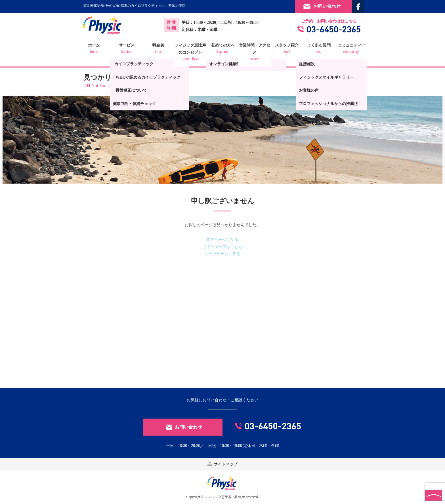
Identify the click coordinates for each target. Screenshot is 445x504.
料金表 (159, 49)
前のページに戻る (222, 240)
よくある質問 (317, 49)
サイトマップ (222, 464)
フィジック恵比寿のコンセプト (191, 53)
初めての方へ (222, 49)
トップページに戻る (222, 254)
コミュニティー (349, 49)
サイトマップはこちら (222, 247)
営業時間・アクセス (254, 53)
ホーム (96, 49)
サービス (128, 49)
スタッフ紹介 (286, 49)
